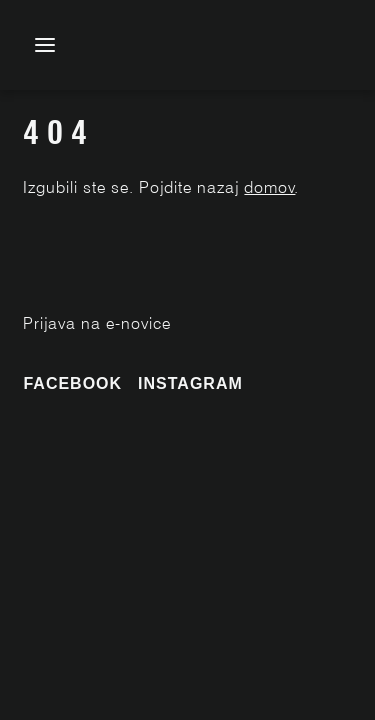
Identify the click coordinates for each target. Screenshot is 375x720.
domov (269, 187)
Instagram (190, 383)
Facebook (72, 383)
